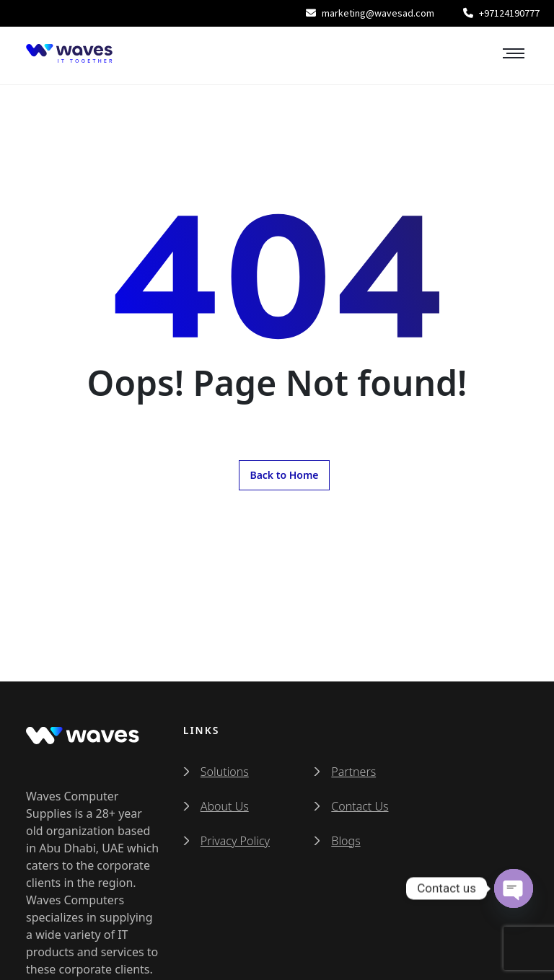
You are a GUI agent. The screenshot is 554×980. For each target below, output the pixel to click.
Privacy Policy (235, 841)
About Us (225, 806)
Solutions (225, 772)
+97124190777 (501, 13)
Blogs (346, 841)
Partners (353, 772)
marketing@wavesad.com (370, 13)
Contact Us (360, 806)
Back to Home (284, 475)
